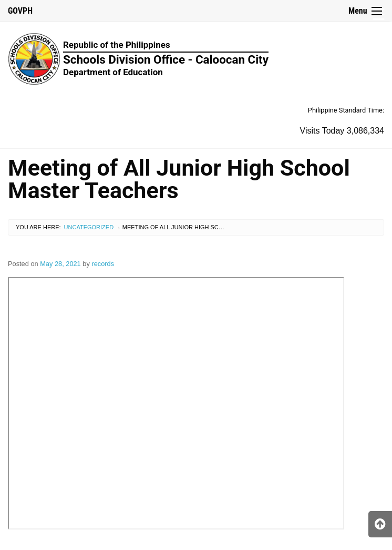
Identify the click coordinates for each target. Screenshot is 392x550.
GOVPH (20, 11)
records (103, 264)
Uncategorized (89, 227)
